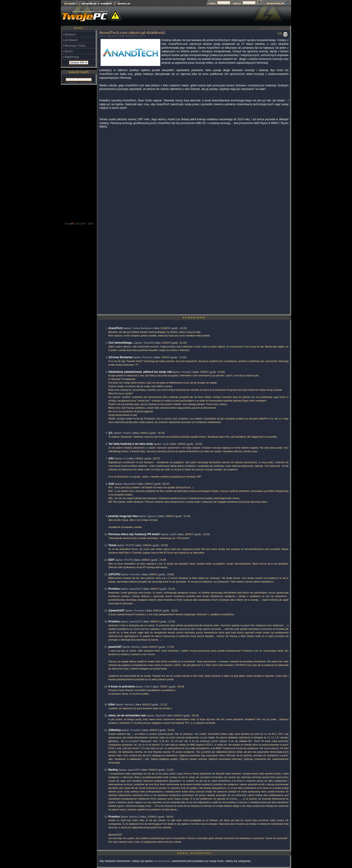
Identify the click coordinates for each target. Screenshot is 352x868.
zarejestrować (162, 861)
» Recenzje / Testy (74, 46)
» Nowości (69, 34)
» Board (68, 51)
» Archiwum (70, 40)
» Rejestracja (71, 57)
